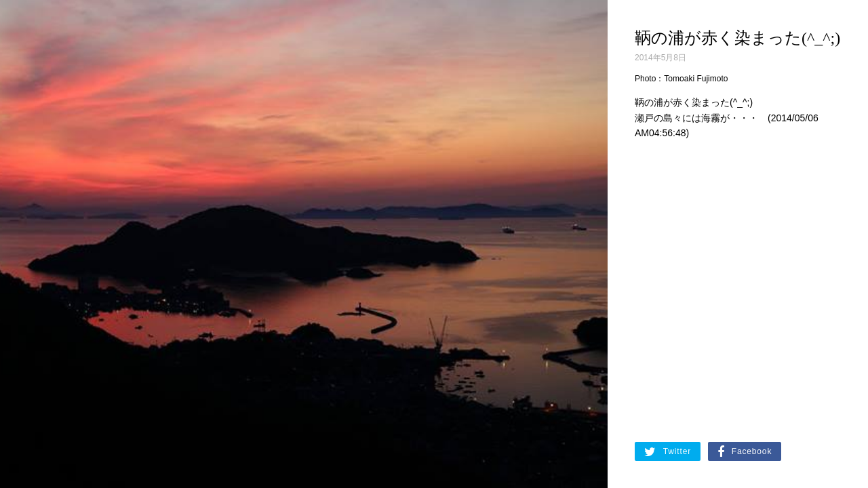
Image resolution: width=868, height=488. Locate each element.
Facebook (745, 452)
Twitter (668, 452)
